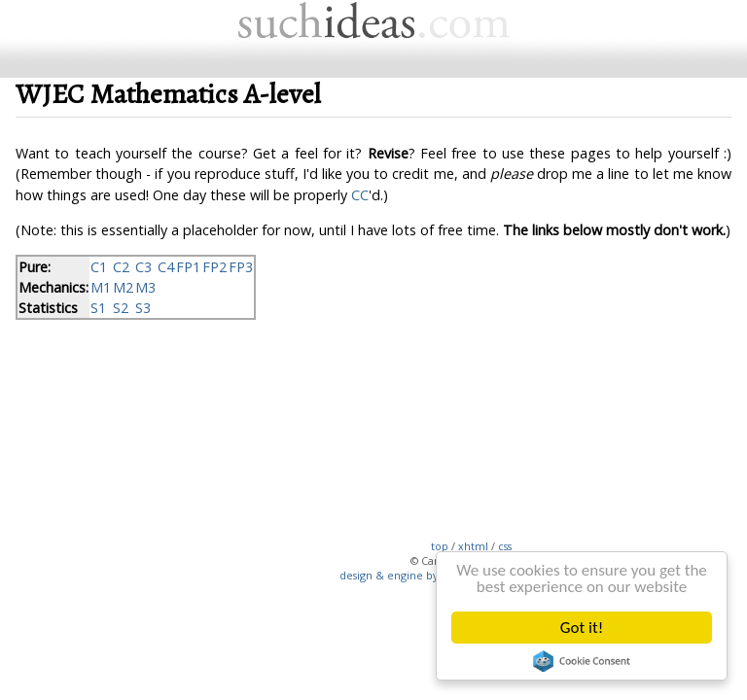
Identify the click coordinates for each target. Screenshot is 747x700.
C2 (121, 267)
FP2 (214, 267)
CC (360, 195)
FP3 (241, 267)
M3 (145, 287)
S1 (98, 308)
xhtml (473, 546)
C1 (99, 267)
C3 (143, 267)
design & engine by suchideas (415, 575)
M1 (101, 287)
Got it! (582, 628)
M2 (123, 287)
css (505, 546)
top (440, 546)
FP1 (188, 267)
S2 (121, 308)
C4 (166, 267)
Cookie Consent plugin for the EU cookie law (582, 661)
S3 (143, 308)
